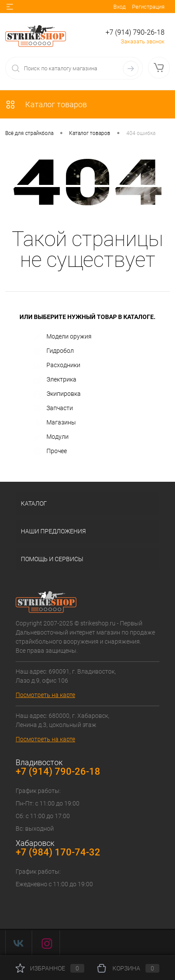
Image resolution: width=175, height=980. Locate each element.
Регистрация (148, 7)
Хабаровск (35, 843)
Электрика (55, 380)
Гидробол (54, 351)
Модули (51, 437)
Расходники (57, 365)
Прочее (50, 451)
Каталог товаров (46, 104)
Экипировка (57, 394)
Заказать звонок (143, 41)
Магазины (55, 423)
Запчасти (53, 408)
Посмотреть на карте (45, 695)
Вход (119, 7)
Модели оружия (63, 337)
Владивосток (39, 762)
